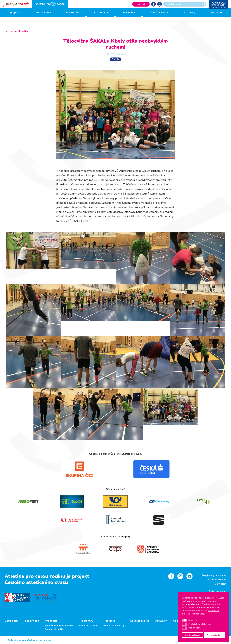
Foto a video (43, 12)
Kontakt (141, 4)
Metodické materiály (114, 626)
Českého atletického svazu (36, 582)
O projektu (14, 12)
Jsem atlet (221, 584)
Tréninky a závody (88, 626)
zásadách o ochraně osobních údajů (200, 612)
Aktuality (189, 12)
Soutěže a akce (159, 12)
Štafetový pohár (217, 591)
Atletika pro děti (217, 580)
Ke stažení (217, 12)
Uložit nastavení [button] (192, 635)
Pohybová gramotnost (214, 575)
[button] (184, 620)
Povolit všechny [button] (214, 635)
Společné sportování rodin (59, 626)
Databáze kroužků (54, 629)
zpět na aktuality (18, 31)
